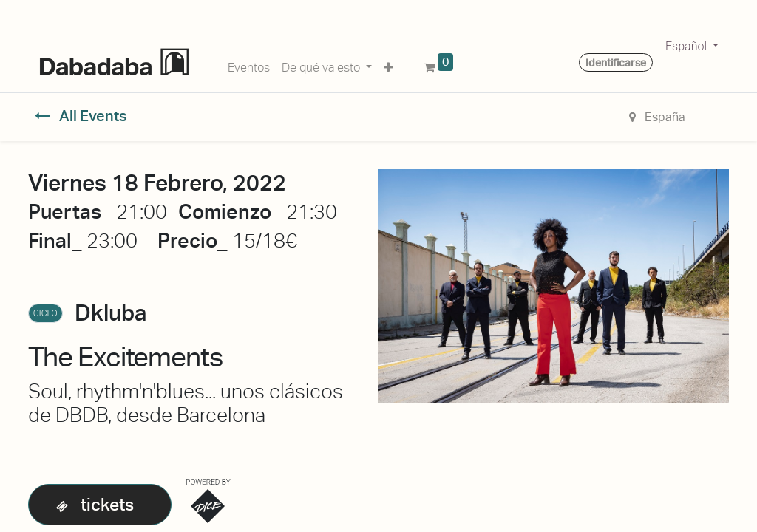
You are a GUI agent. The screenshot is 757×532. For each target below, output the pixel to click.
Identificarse (616, 63)
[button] (388, 65)
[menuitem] (249, 65)
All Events (81, 116)
